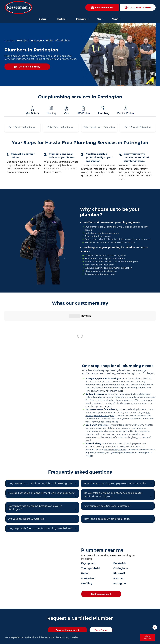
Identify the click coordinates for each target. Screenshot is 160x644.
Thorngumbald (90, 527)
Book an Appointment (67, 589)
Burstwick (120, 522)
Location (10, 41)
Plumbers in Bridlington (66, 626)
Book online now (102, 7)
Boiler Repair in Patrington (61, 127)
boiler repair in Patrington (113, 355)
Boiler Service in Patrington (22, 127)
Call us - (138, 7)
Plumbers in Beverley (65, 622)
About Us (110, 630)
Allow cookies (148, 637)
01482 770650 (20, 629)
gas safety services (111, 386)
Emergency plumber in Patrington (104, 337)
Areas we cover (112, 626)
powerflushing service (115, 408)
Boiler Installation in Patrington (99, 127)
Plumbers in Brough (64, 629)
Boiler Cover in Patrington (138, 127)
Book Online (111, 618)
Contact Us (110, 622)
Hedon (85, 532)
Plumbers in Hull (63, 618)
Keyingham (88, 522)
